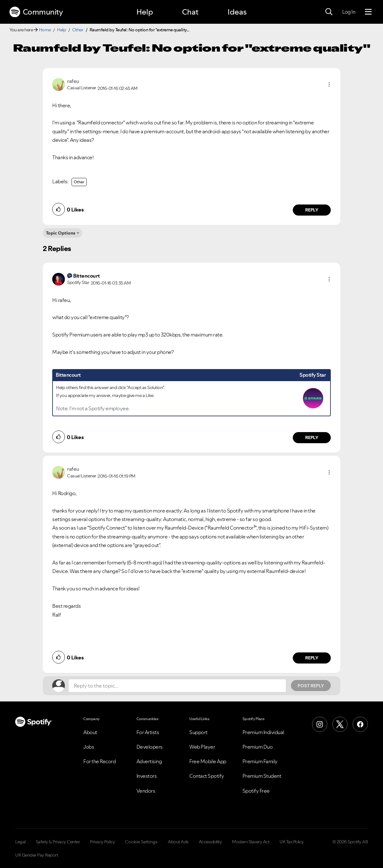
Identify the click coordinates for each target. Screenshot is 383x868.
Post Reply (311, 686)
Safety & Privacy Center (58, 842)
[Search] (329, 12)
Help (145, 12)
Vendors (146, 791)
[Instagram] (320, 724)
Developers (150, 747)
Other (78, 30)
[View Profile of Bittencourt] (87, 276)
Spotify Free (256, 791)
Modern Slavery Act (251, 842)
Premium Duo (258, 747)
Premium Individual (263, 732)
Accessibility (210, 842)
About (90, 732)
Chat (190, 12)
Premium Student (262, 776)
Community (36, 12)
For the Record (99, 761)
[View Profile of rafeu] (73, 81)
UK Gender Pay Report (37, 855)
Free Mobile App (208, 761)
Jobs (89, 747)
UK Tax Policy (292, 842)
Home (45, 30)
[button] (329, 85)
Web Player (202, 747)
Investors (147, 776)
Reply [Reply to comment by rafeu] (312, 210)
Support (198, 732)
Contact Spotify (207, 776)
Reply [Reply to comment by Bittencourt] (312, 437)
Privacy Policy (102, 842)
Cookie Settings (141, 842)
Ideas (237, 12)
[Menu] (368, 12)
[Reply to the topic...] (177, 686)
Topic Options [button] (61, 233)
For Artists (148, 732)
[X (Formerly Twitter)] (340, 724)
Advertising (149, 761)
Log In (349, 12)
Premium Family (260, 761)
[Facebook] (360, 724)
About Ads (178, 842)
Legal (20, 842)
